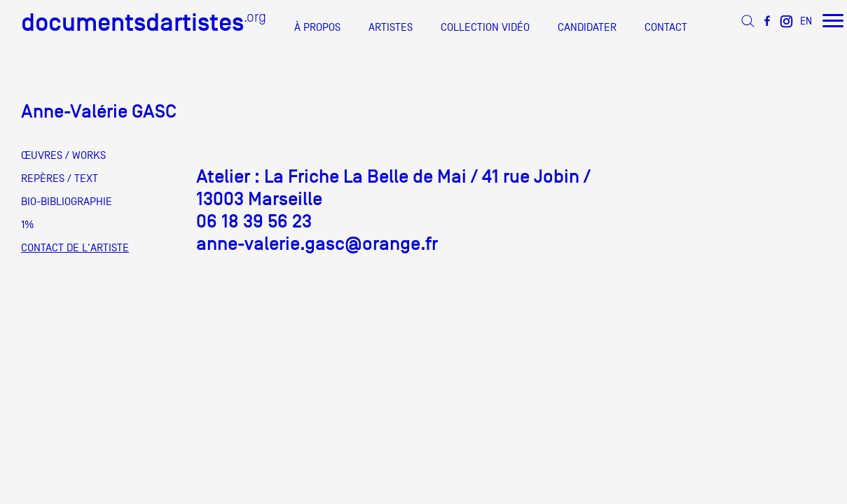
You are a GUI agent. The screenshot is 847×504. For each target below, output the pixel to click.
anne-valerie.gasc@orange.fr (317, 244)
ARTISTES (391, 27)
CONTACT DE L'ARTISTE (75, 248)
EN (806, 21)
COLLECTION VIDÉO (485, 27)
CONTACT (666, 27)
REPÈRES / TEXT (60, 178)
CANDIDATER (587, 27)
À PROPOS (317, 27)
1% (27, 225)
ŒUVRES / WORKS (63, 155)
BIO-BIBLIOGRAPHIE (67, 202)
